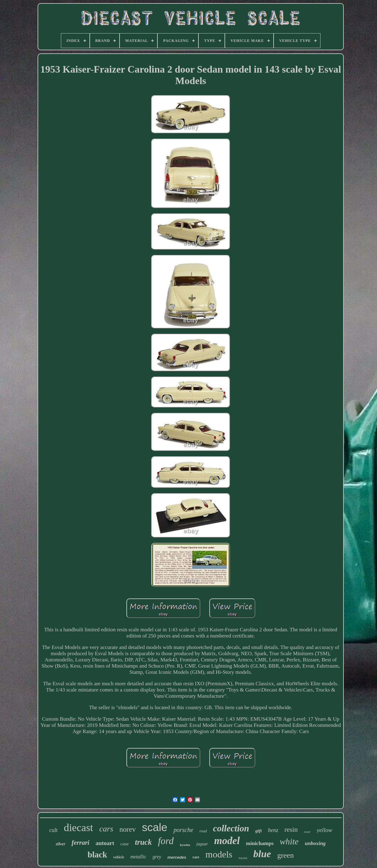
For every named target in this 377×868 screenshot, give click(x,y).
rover (307, 832)
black (97, 855)
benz (273, 830)
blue (262, 854)
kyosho (185, 845)
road (203, 831)
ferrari (80, 843)
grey (157, 857)
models (219, 854)
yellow (325, 830)
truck (143, 842)
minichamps (260, 843)
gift (259, 831)
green (286, 855)
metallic (139, 857)
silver (60, 844)
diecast (78, 828)
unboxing (315, 843)
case (125, 844)
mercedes (177, 857)
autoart (105, 843)
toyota (243, 858)
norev (128, 829)
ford (166, 841)
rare (196, 857)
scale (155, 827)
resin (291, 829)
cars (106, 829)
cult (53, 830)
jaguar (202, 844)
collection (231, 828)
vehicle (119, 857)
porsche (183, 830)
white (289, 841)
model (227, 841)
